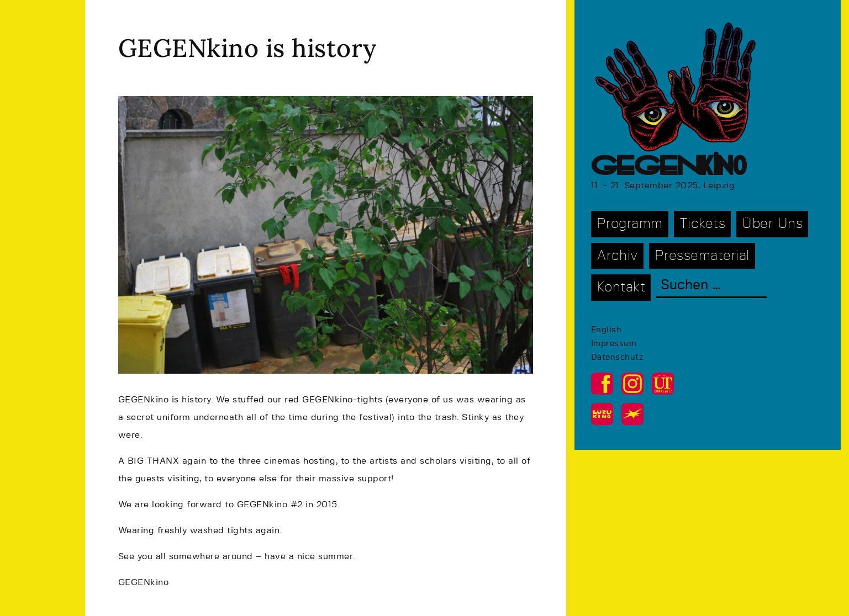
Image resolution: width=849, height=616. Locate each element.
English (607, 330)
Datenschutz (617, 357)
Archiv (617, 256)
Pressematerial (702, 256)
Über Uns (772, 224)
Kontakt (621, 287)
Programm (630, 224)
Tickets (703, 224)
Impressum (614, 344)
